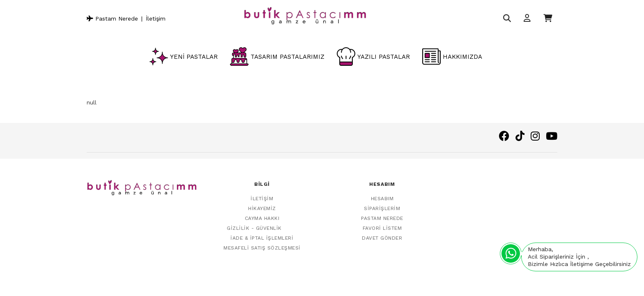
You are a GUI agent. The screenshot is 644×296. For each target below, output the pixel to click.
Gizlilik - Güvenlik (254, 224)
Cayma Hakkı (262, 214)
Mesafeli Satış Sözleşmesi (262, 243)
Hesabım (382, 194)
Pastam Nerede (112, 18)
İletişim (156, 18)
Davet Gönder (382, 234)
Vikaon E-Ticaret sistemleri (481, 279)
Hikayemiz (262, 204)
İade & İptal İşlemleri (262, 234)
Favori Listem (382, 224)
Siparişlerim (382, 204)
